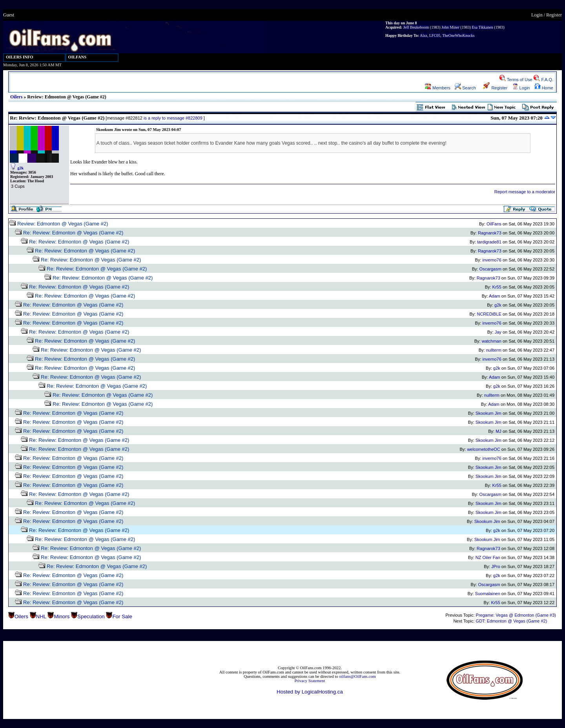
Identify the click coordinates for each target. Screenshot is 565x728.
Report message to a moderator (525, 192)
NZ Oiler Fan (488, 557)
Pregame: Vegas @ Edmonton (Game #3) (516, 615)
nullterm (494, 350)
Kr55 (497, 287)
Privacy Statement (310, 681)
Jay (498, 332)
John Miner (450, 27)
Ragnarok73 (490, 233)
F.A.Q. (543, 80)
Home (544, 88)
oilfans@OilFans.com (357, 676)
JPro (496, 566)
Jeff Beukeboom (416, 27)
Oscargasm (490, 269)
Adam (495, 296)
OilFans (494, 224)
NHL (41, 616)
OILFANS (77, 57)
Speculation (91, 616)
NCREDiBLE (489, 314)
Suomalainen (488, 594)
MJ (498, 431)
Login (537, 15)
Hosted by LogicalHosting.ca (310, 692)
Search (465, 88)
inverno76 (492, 260)
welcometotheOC (483, 449)
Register (554, 15)
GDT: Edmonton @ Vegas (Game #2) (512, 621)
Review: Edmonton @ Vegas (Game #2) (63, 224)
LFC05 (435, 35)
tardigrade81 (489, 242)
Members (438, 88)
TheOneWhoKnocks (458, 35)
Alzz (424, 35)
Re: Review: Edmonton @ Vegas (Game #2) (73, 233)
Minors (62, 616)
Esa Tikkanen (482, 27)
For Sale (122, 616)
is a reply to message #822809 (173, 118)
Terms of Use (516, 80)
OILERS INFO (20, 57)
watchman (492, 341)
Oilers (16, 97)
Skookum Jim (488, 413)
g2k (21, 168)
